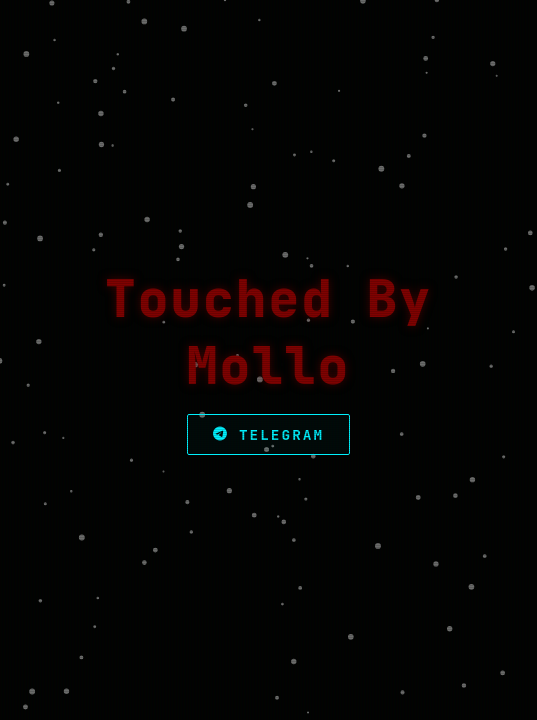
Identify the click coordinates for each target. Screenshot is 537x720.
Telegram (268, 434)
